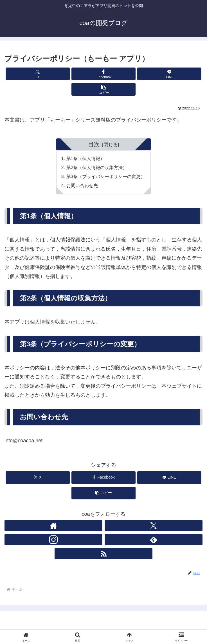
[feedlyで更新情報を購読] (154, 540)
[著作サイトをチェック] (53, 526)
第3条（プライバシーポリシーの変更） (106, 177)
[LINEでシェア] (169, 74)
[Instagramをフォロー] (53, 540)
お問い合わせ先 (82, 186)
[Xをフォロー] (154, 526)
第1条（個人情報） (86, 159)
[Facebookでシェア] (104, 74)
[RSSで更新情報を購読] (103, 555)
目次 (94, 144)
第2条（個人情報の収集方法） (97, 168)
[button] (104, 89)
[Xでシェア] (38, 74)
